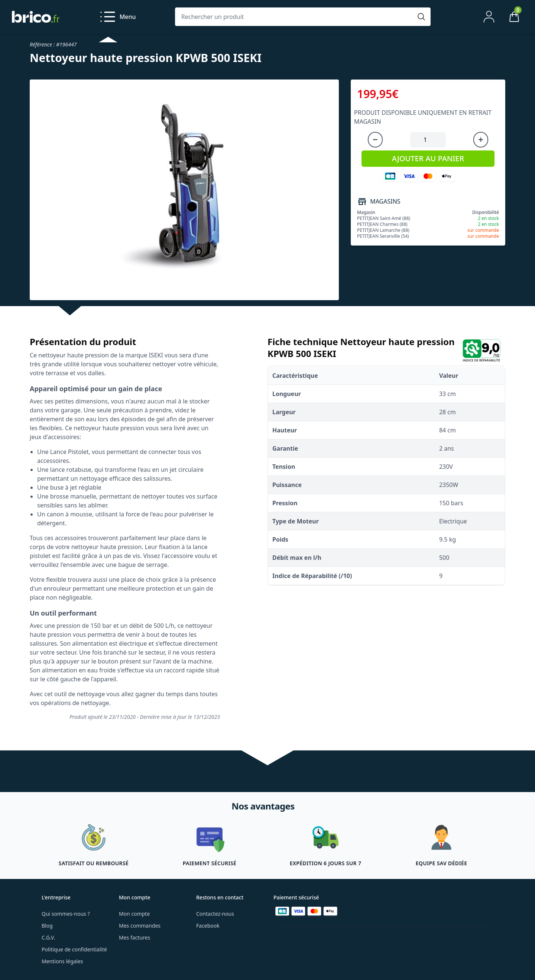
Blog (47, 926)
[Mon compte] (489, 17)
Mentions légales (62, 961)
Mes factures (134, 937)
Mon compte (134, 914)
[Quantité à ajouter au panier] (428, 140)
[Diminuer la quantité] (375, 140)
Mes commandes (140, 926)
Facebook (208, 926)
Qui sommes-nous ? (66, 914)
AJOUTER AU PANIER (428, 158)
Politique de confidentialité (74, 949)
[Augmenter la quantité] (481, 140)
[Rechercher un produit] (295, 17)
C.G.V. (48, 937)
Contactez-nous (215, 914)
